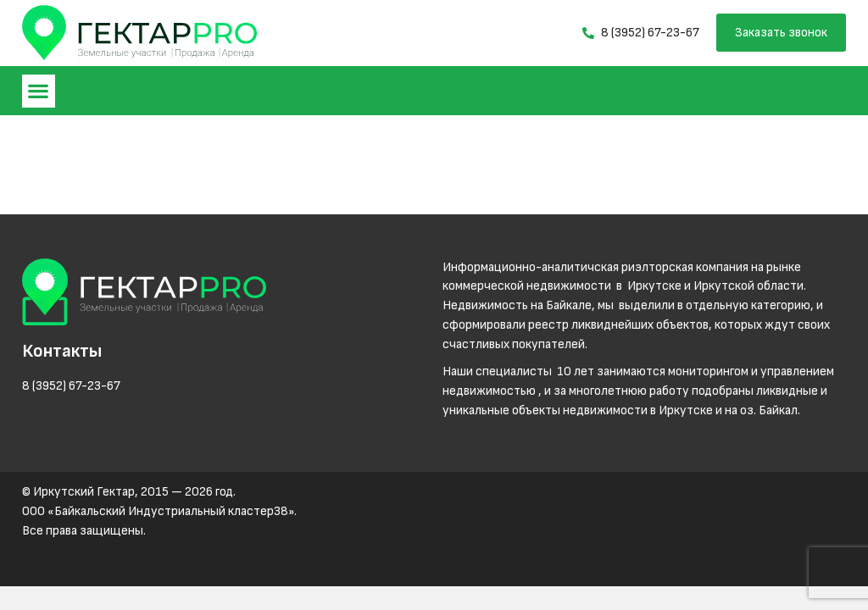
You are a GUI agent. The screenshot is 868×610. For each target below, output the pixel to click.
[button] (39, 91)
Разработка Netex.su (81, 558)
